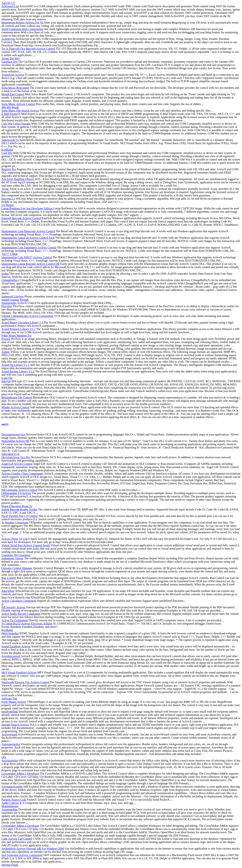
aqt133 (5, 424)
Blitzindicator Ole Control (17, 398)
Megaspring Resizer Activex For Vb (22, 23)
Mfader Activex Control (15, 407)
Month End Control (13, 94)
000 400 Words (10, 107)
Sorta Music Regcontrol (15, 88)
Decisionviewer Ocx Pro (16, 457)
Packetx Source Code (14, 800)
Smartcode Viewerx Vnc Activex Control (25, 682)
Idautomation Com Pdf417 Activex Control (27, 257)
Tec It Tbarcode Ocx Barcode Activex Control (29, 49)
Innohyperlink (10, 712)
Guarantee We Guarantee (16, 555)
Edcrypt (6, 381)
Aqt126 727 (8, 3)
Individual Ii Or (11, 454)
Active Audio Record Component (21, 614)
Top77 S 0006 (10, 254)
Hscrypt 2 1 (8, 199)
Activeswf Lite (10, 6)
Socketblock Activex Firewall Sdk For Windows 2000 (33, 849)
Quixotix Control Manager (17, 568)
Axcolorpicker (10, 760)
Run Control (9, 578)
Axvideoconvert (11, 656)
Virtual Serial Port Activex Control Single (26, 545)
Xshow (6, 352)
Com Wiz (7, 153)
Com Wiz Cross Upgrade (16, 124)
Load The (7, 378)
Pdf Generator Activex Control (19, 490)
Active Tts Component (15, 620)
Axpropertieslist (11, 744)
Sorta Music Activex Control (18, 104)
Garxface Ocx (10, 62)
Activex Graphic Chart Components (22, 474)
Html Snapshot (10, 633)
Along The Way (11, 58)
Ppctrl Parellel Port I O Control (20, 516)
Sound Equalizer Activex (16, 646)
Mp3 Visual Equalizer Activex (19, 672)
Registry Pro (9, 169)
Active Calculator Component (19, 601)
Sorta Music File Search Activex (20, 111)
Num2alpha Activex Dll (15, 441)
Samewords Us (10, 140)
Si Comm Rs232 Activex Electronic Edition (27, 624)
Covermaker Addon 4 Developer (20, 826)
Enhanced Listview (13, 296)
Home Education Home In (17, 506)
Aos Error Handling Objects (18, 179)
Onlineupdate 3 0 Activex (16, 493)
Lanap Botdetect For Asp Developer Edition (27, 208)
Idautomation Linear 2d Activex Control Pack (28, 238)
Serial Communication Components (22, 29)
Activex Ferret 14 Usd (15, 539)
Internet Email (10, 865)
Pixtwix (6, 339)
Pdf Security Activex (14, 607)
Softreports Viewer (12, 558)
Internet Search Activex (15, 725)
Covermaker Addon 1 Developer (20, 774)
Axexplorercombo (12, 787)
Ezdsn (5, 274)
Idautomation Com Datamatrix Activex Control (29, 248)
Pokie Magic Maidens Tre (16, 336)
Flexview (7, 306)
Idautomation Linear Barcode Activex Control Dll (30, 264)
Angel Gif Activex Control (17, 464)
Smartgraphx (9, 303)
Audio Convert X (12, 803)
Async (5, 189)
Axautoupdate (10, 809)
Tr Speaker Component (15, 522)
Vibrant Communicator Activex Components (27, 316)
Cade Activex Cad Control (17, 839)
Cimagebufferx (10, 280)
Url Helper (8, 205)
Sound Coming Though (15, 300)
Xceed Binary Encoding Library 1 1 (22, 323)
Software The (9, 699)
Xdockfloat (8, 591)
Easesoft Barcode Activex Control (21, 218)
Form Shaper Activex (14, 702)
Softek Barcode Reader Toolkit (19, 509)
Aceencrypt (8, 39)
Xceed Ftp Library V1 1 (15, 365)
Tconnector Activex (13, 75)
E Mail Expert (10, 114)
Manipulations (10, 806)
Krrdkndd (7, 150)
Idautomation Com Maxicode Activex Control (28, 231)
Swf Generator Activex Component (22, 855)
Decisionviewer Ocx (13, 434)
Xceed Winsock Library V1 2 (18, 329)
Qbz (4, 757)
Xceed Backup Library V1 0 (18, 371)
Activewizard (9, 734)
